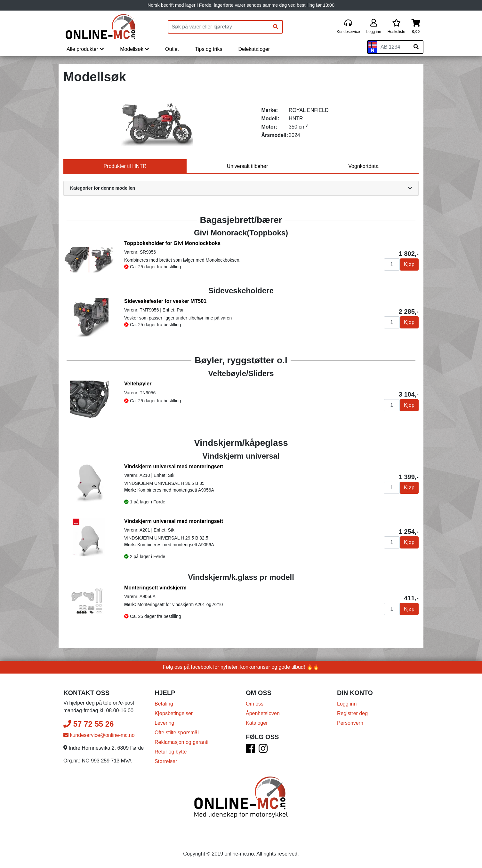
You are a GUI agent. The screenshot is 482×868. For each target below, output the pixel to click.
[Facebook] (250, 750)
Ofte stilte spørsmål (177, 733)
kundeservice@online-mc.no (99, 735)
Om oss (255, 704)
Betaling (164, 704)
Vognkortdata (363, 166)
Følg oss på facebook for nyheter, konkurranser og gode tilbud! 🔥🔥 (241, 667)
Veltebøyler (138, 384)
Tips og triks (209, 49)
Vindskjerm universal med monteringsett (174, 466)
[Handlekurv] (416, 27)
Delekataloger (254, 49)
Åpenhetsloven (263, 713)
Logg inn (347, 704)
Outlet (172, 49)
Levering (164, 723)
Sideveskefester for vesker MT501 (165, 301)
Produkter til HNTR (125, 166)
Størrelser (166, 761)
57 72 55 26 (88, 724)
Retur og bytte (171, 752)
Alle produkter (85, 49)
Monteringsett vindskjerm (155, 588)
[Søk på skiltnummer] (416, 47)
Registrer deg (352, 713)
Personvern (350, 723)
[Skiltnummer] (393, 47)
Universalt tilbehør (248, 166)
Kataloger (257, 723)
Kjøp (409, 264)
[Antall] (392, 264)
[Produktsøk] (219, 27)
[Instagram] (263, 750)
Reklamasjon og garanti (181, 742)
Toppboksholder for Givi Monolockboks (172, 243)
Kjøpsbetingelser (174, 713)
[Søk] (276, 27)
